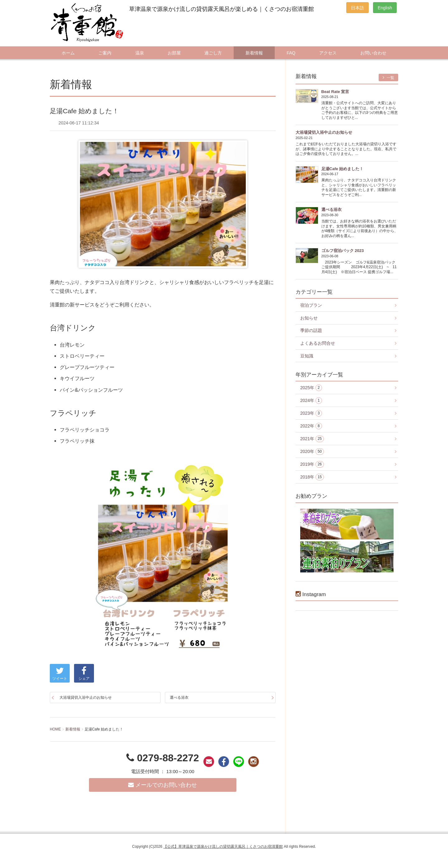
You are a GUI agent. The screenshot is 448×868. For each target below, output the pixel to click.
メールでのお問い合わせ (163, 785)
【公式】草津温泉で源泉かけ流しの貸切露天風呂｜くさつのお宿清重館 (223, 847)
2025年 (311, 388)
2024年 (311, 401)
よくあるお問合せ (318, 343)
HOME (55, 729)
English (385, 8)
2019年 (312, 464)
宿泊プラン (311, 305)
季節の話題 (311, 330)
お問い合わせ (373, 53)
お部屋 (174, 53)
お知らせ (309, 318)
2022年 (311, 426)
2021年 (312, 439)
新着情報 (254, 53)
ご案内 (105, 53)
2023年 (311, 413)
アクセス (328, 53)
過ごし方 (213, 53)
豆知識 (307, 356)
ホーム (68, 53)
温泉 (140, 53)
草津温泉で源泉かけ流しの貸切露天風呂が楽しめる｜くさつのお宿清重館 (222, 9)
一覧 (388, 78)
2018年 (312, 477)
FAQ (291, 53)
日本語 (357, 8)
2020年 (312, 452)
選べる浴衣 (179, 698)
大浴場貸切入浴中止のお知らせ (86, 698)
